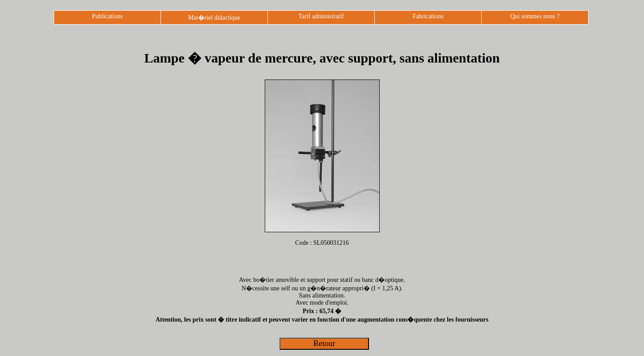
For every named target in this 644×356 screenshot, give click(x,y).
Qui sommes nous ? (535, 16)
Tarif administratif (321, 16)
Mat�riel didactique (214, 18)
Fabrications (428, 16)
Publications (107, 16)
